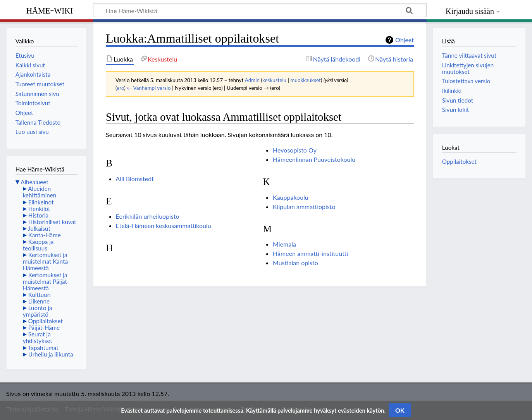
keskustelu (274, 80)
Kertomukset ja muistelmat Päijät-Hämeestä (46, 281)
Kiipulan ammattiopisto (304, 207)
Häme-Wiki (50, 10)
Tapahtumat (43, 348)
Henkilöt (39, 209)
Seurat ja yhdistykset (38, 337)
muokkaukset (306, 80)
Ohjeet (405, 40)
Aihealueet (34, 182)
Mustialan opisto (295, 263)
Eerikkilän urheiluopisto (148, 216)
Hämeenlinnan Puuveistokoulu (314, 159)
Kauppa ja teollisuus (38, 245)
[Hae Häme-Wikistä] (260, 10)
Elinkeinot (41, 202)
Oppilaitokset (46, 321)
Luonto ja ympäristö (38, 311)
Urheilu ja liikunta (51, 354)
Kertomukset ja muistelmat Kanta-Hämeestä (46, 261)
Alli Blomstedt (135, 179)
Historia (38, 215)
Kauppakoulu (291, 197)
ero (120, 88)
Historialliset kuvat (52, 222)
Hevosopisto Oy (295, 150)
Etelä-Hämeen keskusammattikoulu (164, 225)
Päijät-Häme (44, 327)
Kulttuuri (40, 295)
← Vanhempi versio (149, 88)
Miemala (284, 244)
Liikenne (39, 301)
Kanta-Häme (45, 235)
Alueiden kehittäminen (40, 192)
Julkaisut (39, 228)
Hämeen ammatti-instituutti (310, 253)
